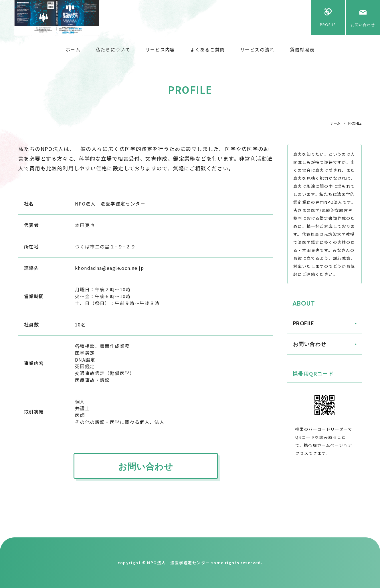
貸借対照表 (302, 49)
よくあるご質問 (208, 49)
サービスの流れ (257, 49)
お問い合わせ (363, 25)
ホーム (73, 49)
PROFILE (328, 25)
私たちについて (113, 49)
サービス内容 (160, 49)
